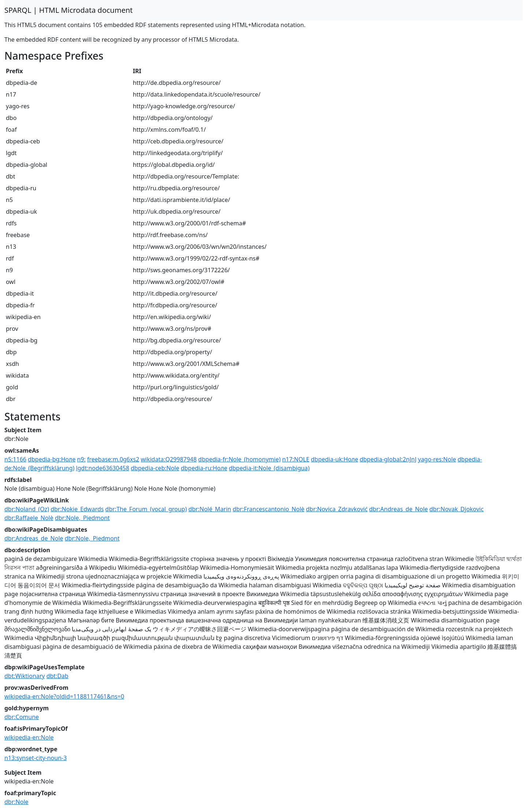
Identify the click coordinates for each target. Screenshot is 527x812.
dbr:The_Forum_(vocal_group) (146, 509)
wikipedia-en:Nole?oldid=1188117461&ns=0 (64, 696)
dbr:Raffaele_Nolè (29, 518)
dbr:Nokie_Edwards (77, 509)
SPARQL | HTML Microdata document (69, 10)
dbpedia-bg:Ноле (52, 459)
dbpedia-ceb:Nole (155, 468)
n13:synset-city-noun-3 (35, 758)
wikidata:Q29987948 (169, 459)
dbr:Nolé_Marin (210, 509)
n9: (81, 459)
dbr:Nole (16, 802)
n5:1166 (15, 459)
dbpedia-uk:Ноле (334, 459)
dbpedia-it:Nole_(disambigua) (269, 468)
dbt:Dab (57, 676)
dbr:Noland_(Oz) (27, 509)
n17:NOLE (296, 459)
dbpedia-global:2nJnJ (388, 459)
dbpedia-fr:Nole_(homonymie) (240, 459)
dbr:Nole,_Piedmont (82, 518)
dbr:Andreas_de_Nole (399, 509)
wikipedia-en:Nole (29, 737)
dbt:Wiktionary (25, 676)
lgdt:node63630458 (103, 468)
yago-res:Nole (437, 459)
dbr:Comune (22, 717)
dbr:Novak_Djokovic (456, 509)
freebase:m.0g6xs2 (113, 459)
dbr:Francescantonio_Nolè (269, 509)
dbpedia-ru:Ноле (204, 468)
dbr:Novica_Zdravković (337, 509)
